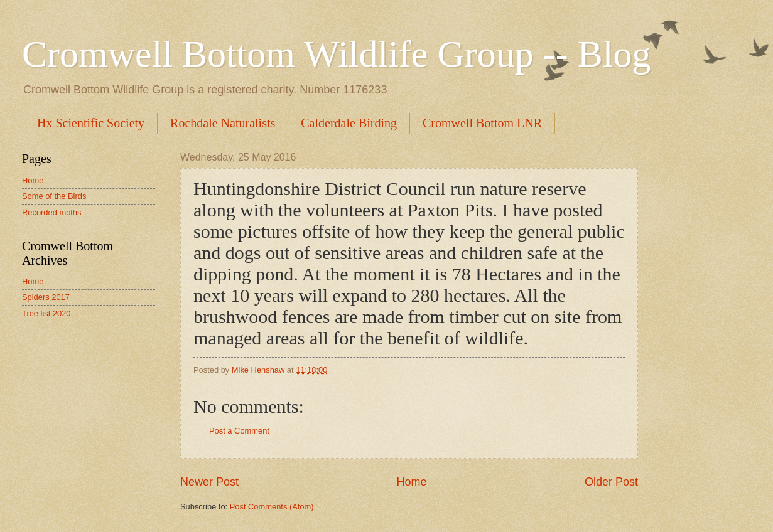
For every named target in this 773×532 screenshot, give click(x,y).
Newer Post (209, 482)
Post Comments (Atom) (272, 507)
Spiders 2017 (46, 297)
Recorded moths (51, 212)
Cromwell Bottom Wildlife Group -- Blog (336, 54)
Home (411, 482)
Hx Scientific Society (91, 123)
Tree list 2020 (46, 313)
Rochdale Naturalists (223, 123)
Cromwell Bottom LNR (482, 123)
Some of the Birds (54, 196)
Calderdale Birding (349, 123)
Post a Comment (239, 431)
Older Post (611, 482)
